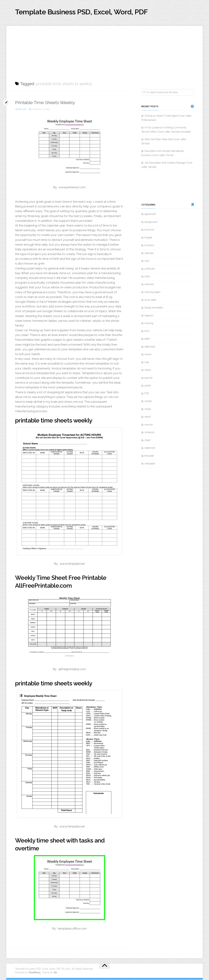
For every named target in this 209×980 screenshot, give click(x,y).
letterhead (150, 347)
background (151, 222)
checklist (149, 285)
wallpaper (150, 464)
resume (149, 425)
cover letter (150, 300)
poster (148, 386)
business (149, 246)
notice (148, 370)
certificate (150, 269)
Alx (55, 973)
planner (149, 378)
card (147, 261)
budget (148, 238)
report (148, 417)
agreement (150, 215)
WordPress (35, 973)
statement (150, 448)
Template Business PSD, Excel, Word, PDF (85, 12)
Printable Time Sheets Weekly (46, 103)
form (147, 331)
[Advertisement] (104, 51)
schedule (149, 433)
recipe (148, 409)
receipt (148, 402)
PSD (147, 394)
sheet (147, 441)
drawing (149, 324)
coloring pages (152, 293)
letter (147, 339)
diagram (149, 316)
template (21, 110)
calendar (149, 253)
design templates (154, 308)
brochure (149, 230)
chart (147, 277)
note (147, 363)
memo (148, 355)
